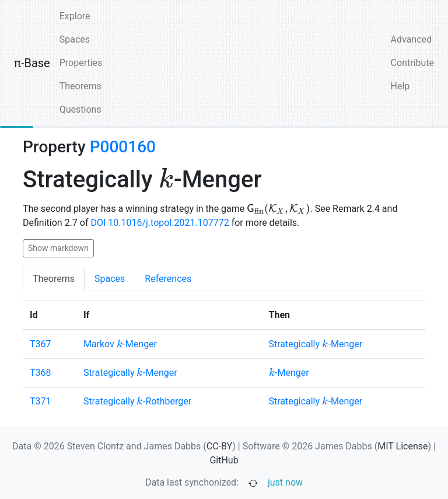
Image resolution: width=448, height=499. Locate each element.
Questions (80, 109)
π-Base (32, 63)
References (168, 279)
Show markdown (58, 248)
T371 (41, 401)
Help (400, 86)
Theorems (80, 86)
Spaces (75, 39)
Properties (81, 63)
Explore (75, 16)
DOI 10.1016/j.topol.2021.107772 (160, 223)
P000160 (123, 147)
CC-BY (220, 446)
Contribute (412, 63)
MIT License (402, 446)
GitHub (224, 460)
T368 (41, 373)
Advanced (412, 39)
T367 (41, 344)
